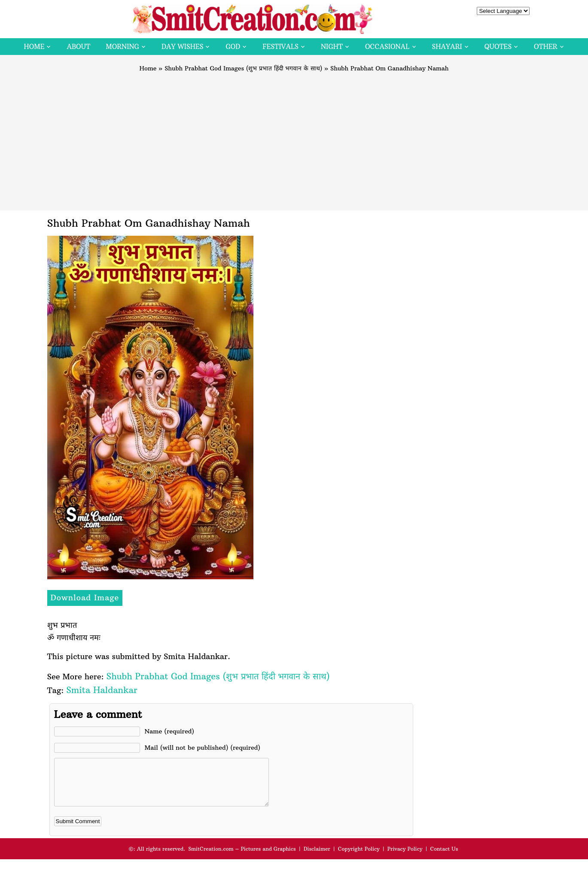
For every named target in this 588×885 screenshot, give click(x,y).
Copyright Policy (359, 858)
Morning (122, 47)
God (233, 47)
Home (34, 47)
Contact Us (444, 858)
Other (545, 47)
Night (332, 47)
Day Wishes (183, 47)
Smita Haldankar (102, 690)
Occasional (387, 47)
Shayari (447, 47)
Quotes (498, 47)
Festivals (280, 47)
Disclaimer (317, 858)
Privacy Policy (405, 858)
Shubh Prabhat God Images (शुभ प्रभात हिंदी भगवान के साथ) (243, 68)
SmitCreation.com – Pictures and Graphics (242, 858)
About (78, 47)
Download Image (85, 598)
